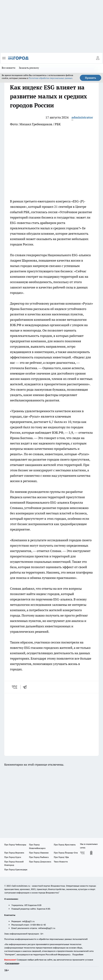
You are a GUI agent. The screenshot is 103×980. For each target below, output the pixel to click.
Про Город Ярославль (65, 845)
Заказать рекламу (29, 68)
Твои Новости (61, 862)
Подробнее (78, 954)
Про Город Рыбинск (39, 857)
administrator (82, 117)
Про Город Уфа (61, 857)
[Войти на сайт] (98, 58)
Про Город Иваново (39, 853)
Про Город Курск (13, 857)
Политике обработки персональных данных (51, 78)
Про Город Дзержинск (40, 862)
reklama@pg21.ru (47, 928)
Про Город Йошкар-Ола (66, 853)
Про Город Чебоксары (15, 845)
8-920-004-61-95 (38, 925)
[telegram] (26, 687)
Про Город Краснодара (16, 869)
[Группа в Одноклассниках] (91, 853)
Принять (91, 78)
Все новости (9, 68)
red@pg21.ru (28, 921)
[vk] (15, 687)
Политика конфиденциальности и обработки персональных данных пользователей (46, 939)
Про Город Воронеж (14, 853)
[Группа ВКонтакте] (82, 853)
